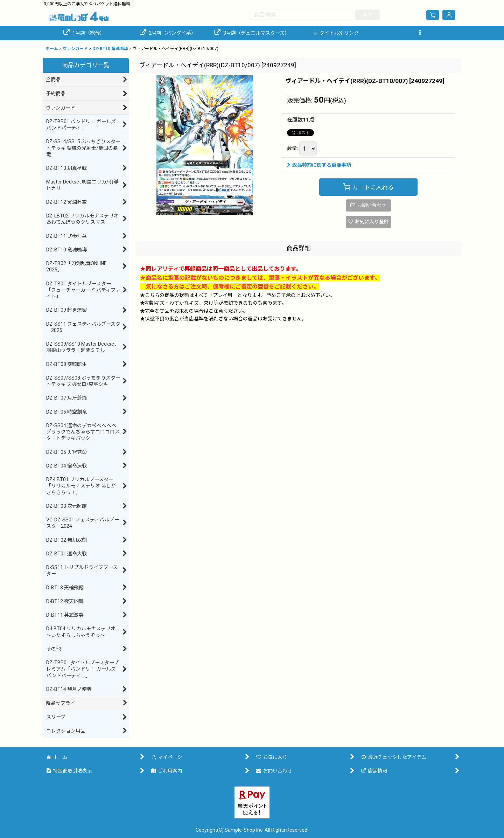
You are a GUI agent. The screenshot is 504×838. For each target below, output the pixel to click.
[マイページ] (449, 15)
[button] (420, 33)
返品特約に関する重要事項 (319, 165)
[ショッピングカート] (433, 15)
